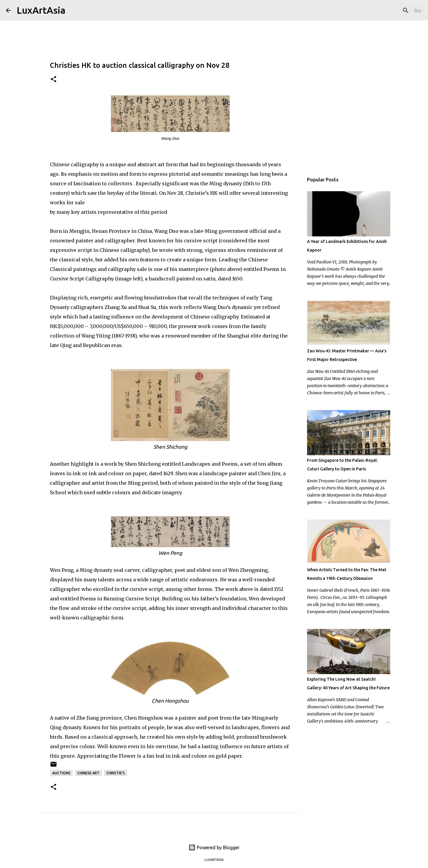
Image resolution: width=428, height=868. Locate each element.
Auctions (61, 773)
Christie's (116, 773)
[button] (53, 80)
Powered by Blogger (214, 847)
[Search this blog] (392, 10)
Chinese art (88, 773)
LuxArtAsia (41, 10)
